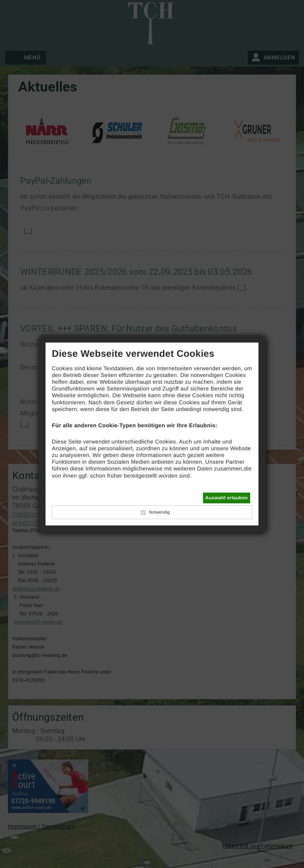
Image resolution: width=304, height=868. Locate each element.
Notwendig (159, 512)
